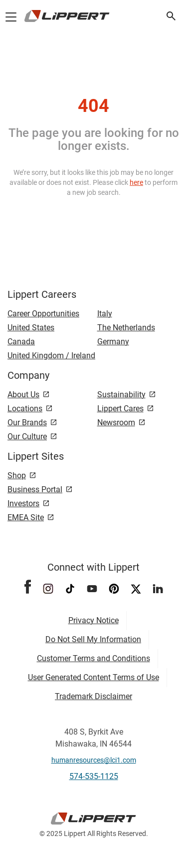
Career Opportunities (43, 314)
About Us (23, 395)
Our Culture (27, 436)
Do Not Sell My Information (93, 639)
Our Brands (27, 423)
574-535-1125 (94, 776)
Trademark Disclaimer (93, 696)
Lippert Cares (120, 409)
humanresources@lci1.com (94, 760)
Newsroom (116, 423)
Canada (21, 342)
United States (31, 328)
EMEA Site (26, 517)
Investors (23, 503)
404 (93, 106)
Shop (17, 475)
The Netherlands (126, 328)
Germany (113, 342)
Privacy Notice (93, 620)
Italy (105, 314)
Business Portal (35, 489)
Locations (25, 409)
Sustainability (121, 395)
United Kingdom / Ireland (51, 356)
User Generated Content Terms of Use (93, 677)
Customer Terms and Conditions (93, 658)
